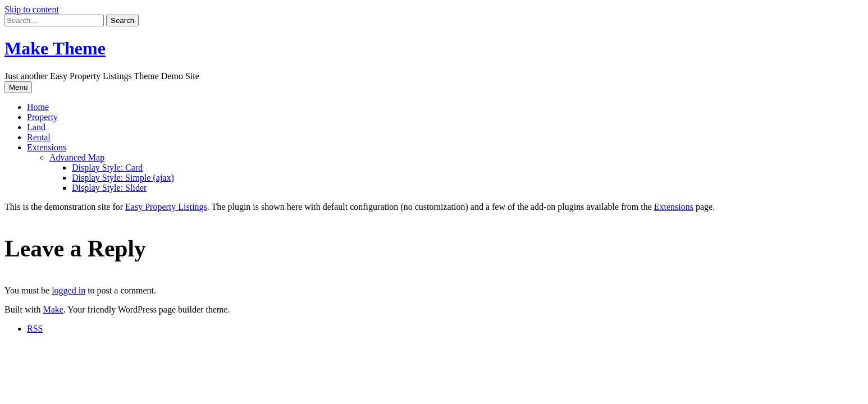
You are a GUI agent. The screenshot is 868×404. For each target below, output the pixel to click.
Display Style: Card (107, 167)
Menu (18, 87)
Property (42, 117)
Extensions (47, 147)
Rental (39, 137)
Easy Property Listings (166, 207)
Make (53, 309)
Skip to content (32, 9)
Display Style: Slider (109, 188)
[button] (122, 20)
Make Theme (55, 48)
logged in (68, 290)
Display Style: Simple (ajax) (123, 178)
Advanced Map (77, 157)
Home (38, 107)
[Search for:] (54, 20)
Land (36, 127)
